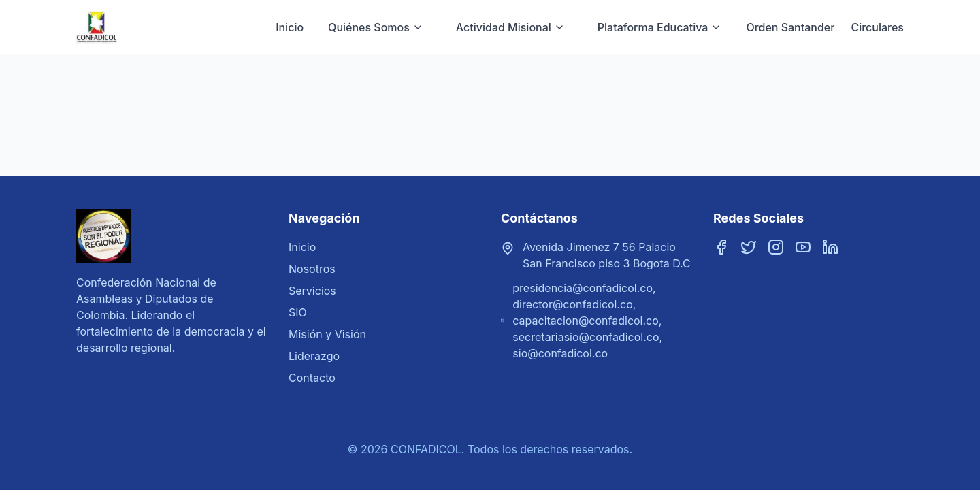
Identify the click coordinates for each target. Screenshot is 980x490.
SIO (298, 312)
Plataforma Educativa (660, 27)
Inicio (290, 27)
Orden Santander (790, 27)
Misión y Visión (327, 334)
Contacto (312, 378)
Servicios (312, 291)
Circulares (877, 27)
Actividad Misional (510, 27)
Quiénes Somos (376, 27)
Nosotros (312, 269)
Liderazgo (314, 356)
